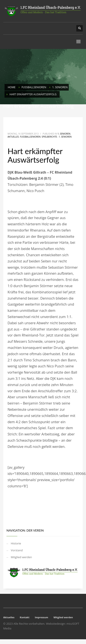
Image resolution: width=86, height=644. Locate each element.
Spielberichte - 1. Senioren (57, 137)
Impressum (41, 617)
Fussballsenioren (30, 137)
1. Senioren (64, 134)
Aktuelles (13, 137)
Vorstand (17, 550)
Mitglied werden (21, 557)
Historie (16, 543)
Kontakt (25, 617)
